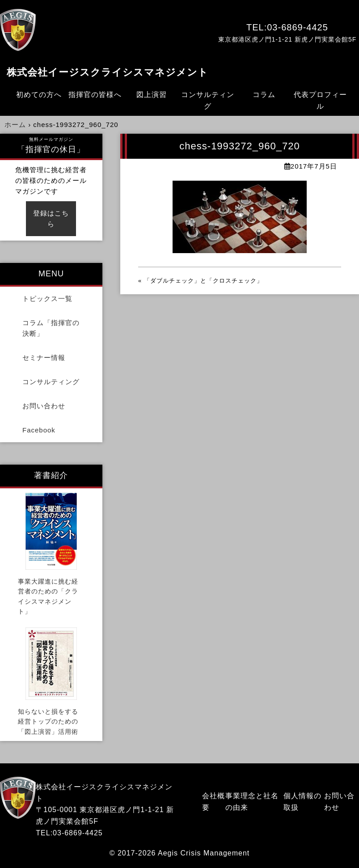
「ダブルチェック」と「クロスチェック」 (203, 281)
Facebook (39, 430)
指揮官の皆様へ (95, 95)
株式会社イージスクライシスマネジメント (108, 72)
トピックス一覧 (47, 299)
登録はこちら (51, 218)
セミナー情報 (44, 358)
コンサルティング (208, 100)
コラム (264, 95)
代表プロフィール (320, 100)
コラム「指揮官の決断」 (51, 328)
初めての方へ (39, 95)
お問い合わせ (44, 406)
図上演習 (152, 95)
